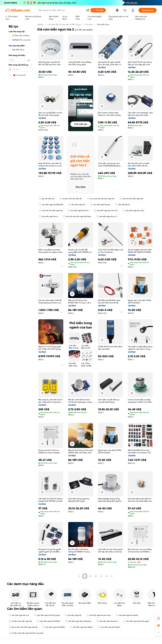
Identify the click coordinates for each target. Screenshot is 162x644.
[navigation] (21, 301)
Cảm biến (89, 24)
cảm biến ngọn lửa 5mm (78, 211)
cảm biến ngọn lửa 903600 (49, 621)
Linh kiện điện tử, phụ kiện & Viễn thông (64, 24)
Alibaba (40, 24)
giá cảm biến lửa (47, 199)
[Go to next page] (112, 576)
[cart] (125, 11)
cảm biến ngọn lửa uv (48, 216)
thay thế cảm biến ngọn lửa (131, 199)
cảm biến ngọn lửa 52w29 (127, 615)
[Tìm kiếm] (98, 10)
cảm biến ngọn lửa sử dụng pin (78, 621)
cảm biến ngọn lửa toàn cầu (106, 211)
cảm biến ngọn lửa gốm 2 (107, 621)
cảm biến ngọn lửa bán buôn (99, 615)
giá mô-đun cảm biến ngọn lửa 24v (23, 627)
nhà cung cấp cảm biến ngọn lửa (101, 199)
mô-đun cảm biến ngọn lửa (20, 621)
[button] (88, 10)
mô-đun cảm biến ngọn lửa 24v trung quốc (26, 633)
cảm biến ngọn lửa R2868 (54, 627)
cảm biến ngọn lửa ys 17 (107, 216)
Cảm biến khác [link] (103, 24)
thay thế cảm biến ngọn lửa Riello (77, 216)
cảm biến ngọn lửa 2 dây (133, 211)
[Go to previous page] (79, 576)
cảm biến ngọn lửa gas (100, 205)
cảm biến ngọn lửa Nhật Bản (51, 205)
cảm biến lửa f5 (123, 205)
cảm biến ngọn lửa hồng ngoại (47, 615)
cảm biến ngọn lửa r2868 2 (81, 627)
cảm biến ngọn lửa (77, 205)
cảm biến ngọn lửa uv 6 (19, 615)
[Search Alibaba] (61, 10)
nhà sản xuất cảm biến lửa (71, 199)
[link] (158, 618)
